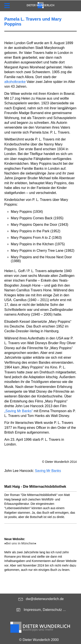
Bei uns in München (20, 543)
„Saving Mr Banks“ (19, 411)
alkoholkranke (15, 82)
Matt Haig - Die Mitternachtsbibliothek (35, 487)
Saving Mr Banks (48, 471)
